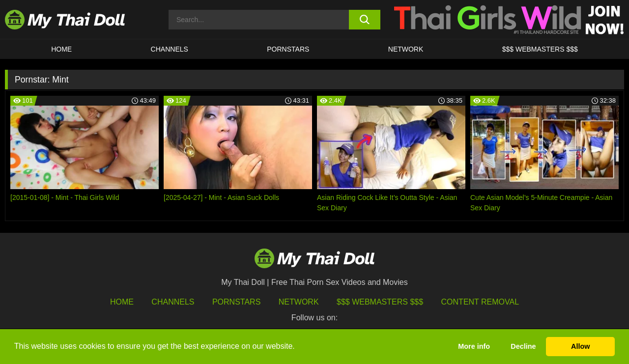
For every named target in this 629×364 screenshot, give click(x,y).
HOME (61, 49)
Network (406, 49)
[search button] (365, 20)
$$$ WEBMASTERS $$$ (540, 49)
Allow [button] (580, 346)
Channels (173, 302)
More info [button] (474, 346)
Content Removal (480, 302)
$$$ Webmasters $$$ (380, 302)
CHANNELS (170, 49)
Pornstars (288, 49)
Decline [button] (523, 346)
